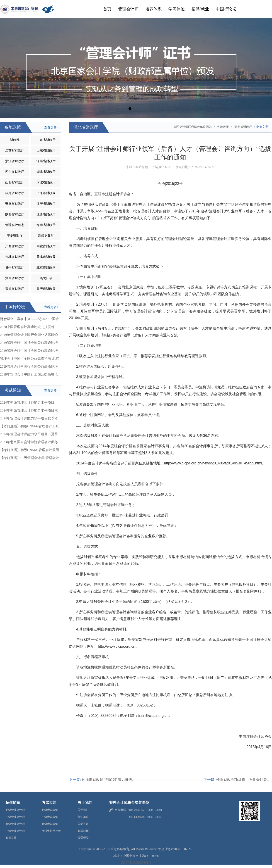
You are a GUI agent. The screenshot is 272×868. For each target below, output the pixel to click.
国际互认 (83, 824)
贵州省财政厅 (15, 268)
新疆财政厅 (46, 236)
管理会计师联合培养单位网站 (193, 127)
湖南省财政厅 (15, 278)
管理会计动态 (15, 225)
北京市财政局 (46, 268)
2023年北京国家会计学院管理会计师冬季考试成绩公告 (29, 443)
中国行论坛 (226, 9)
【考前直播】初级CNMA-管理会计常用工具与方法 (29, 451)
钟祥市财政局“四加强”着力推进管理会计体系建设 (121, 780)
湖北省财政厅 (46, 172)
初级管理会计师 (15, 810)
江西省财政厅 (46, 214)
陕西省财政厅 (15, 214)
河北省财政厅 (46, 182)
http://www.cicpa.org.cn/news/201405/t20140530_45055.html (213, 463)
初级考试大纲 (50, 810)
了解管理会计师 (15, 831)
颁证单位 (83, 817)
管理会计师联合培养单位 (129, 803)
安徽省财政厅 (15, 204)
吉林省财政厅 (15, 257)
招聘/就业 (200, 9)
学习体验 (177, 9)
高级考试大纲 (50, 824)
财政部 (15, 140)
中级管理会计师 (15, 817)
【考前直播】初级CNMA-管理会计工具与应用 (29, 427)
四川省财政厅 (15, 172)
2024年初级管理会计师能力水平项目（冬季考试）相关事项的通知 (27, 404)
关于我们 (85, 803)
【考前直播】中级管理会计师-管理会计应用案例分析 (29, 459)
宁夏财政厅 (15, 236)
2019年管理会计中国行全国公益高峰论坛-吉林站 (29, 336)
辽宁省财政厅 (46, 204)
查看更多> (51, 127)
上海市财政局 (46, 193)
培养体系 (153, 9)
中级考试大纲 (50, 817)
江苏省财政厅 (15, 151)
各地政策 (223, 127)
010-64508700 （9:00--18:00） (140, 817)
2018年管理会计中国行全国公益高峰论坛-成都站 (29, 376)
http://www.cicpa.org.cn (117, 646)
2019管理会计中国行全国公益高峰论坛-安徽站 (29, 368)
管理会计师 (128, 9)
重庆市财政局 (46, 289)
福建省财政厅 (15, 193)
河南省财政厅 (46, 161)
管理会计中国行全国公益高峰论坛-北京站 (29, 360)
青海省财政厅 (15, 289)
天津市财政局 (46, 257)
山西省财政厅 (15, 182)
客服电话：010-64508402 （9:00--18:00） (139, 810)
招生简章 (13, 803)
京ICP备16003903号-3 (136, 863)
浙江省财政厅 (15, 161)
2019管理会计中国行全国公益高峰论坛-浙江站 (29, 344)
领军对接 (83, 831)
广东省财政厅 (46, 140)
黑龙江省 (46, 278)
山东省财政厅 (46, 151)
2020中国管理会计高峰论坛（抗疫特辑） (27, 328)
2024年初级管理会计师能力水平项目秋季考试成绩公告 (29, 411)
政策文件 (11, 838)
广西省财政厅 (15, 246)
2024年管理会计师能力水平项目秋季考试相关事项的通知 (29, 419)
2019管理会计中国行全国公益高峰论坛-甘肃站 (29, 352)
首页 (107, 9)
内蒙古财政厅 (46, 246)
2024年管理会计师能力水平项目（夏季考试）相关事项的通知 (29, 435)
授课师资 (83, 838)
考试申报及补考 (51, 831)
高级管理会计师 (15, 824)
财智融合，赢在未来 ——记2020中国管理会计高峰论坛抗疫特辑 (29, 320)
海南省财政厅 (46, 225)
